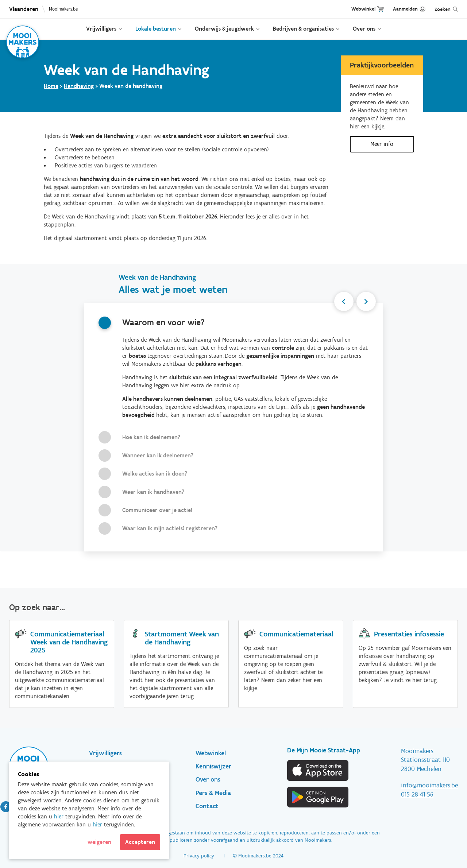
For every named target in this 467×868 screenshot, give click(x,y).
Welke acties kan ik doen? (155, 474)
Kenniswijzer (213, 766)
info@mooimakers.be (429, 785)
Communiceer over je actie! (157, 510)
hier (59, 816)
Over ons (364, 29)
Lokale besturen (156, 29)
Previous (340, 303)
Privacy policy (199, 856)
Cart (380, 9)
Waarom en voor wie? (163, 322)
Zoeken (443, 9)
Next (365, 303)
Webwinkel (363, 9)
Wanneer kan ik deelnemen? (158, 455)
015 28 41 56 (417, 794)
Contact (207, 806)
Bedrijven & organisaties (303, 29)
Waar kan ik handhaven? (153, 492)
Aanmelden (405, 9)
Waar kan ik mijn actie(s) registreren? (170, 528)
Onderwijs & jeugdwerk (224, 29)
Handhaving (79, 86)
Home (51, 86)
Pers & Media (213, 793)
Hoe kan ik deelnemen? (151, 437)
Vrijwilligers (101, 29)
